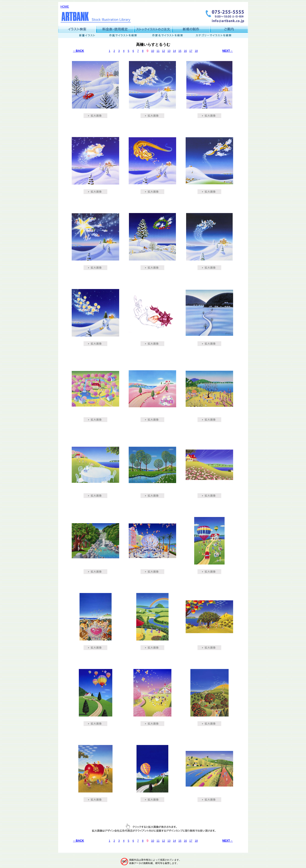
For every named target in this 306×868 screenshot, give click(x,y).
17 (191, 51)
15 (180, 51)
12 (164, 51)
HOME (65, 7)
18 (196, 51)
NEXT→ (228, 51)
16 (185, 51)
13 (169, 51)
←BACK (78, 51)
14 (174, 51)
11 (158, 51)
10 (153, 51)
